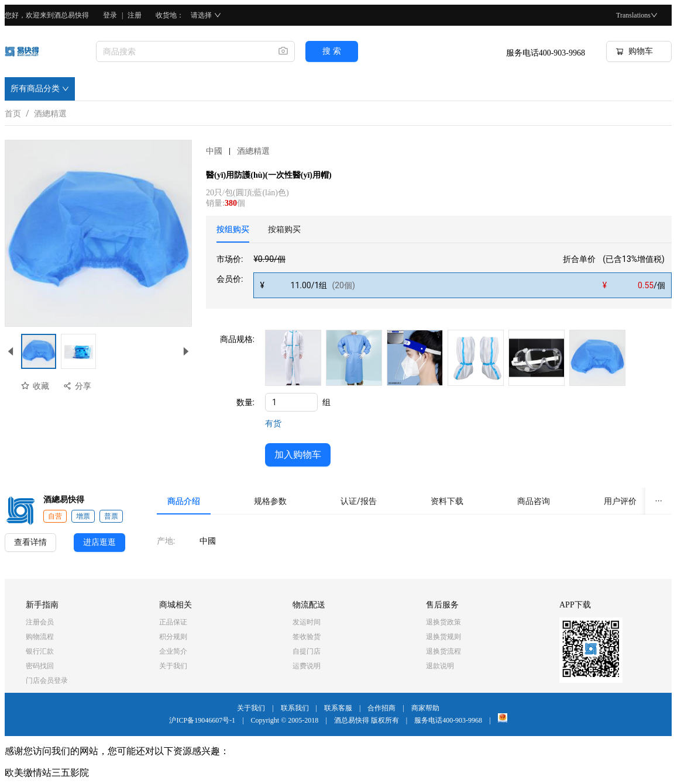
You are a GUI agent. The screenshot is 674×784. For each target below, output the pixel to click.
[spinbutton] (291, 402)
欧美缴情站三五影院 (47, 773)
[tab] (233, 229)
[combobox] (183, 51)
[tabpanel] (444, 275)
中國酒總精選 (238, 151)
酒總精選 (50, 111)
